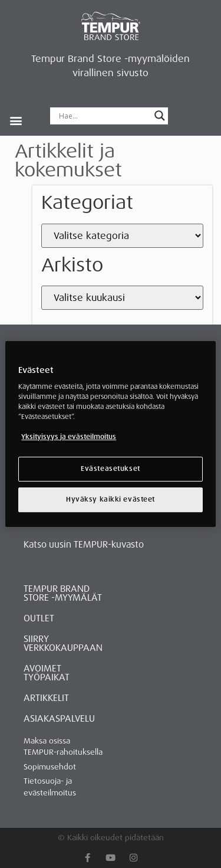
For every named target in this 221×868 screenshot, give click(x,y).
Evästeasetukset (111, 469)
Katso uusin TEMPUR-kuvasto (84, 545)
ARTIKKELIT (46, 698)
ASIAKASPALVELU (59, 719)
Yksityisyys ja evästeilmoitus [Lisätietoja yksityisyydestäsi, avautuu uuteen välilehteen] (69, 438)
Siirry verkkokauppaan (63, 643)
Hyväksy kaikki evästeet (111, 499)
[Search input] (104, 116)
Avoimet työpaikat (47, 673)
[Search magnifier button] (160, 116)
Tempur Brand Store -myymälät (63, 593)
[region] (110, 434)
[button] (16, 120)
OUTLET (39, 618)
